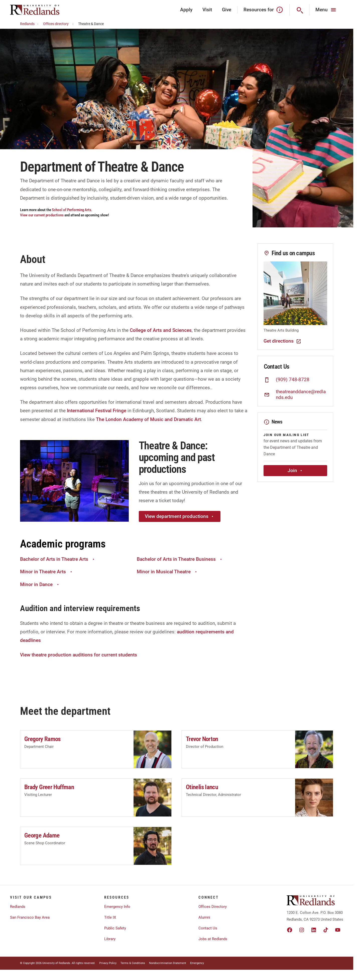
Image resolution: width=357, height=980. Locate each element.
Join (295, 470)
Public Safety (115, 928)
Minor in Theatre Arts (47, 572)
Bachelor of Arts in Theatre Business (180, 559)
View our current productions (42, 215)
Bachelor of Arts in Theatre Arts (58, 559)
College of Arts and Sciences (161, 330)
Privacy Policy (108, 963)
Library (110, 939)
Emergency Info (117, 907)
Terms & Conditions (133, 963)
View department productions (180, 516)
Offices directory (59, 24)
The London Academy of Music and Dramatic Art (148, 419)
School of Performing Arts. (72, 210)
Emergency (197, 963)
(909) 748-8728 (293, 380)
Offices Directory (213, 907)
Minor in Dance (40, 584)
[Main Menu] (326, 10)
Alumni (204, 917)
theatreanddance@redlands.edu (301, 395)
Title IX (110, 917)
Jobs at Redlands (213, 939)
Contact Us (208, 928)
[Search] (300, 10)
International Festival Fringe (97, 411)
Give (227, 10)
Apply (186, 10)
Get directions (283, 341)
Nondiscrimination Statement (168, 963)
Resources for (263, 10)
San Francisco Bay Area (30, 917)
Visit (207, 10)
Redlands (30, 24)
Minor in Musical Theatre (167, 572)
